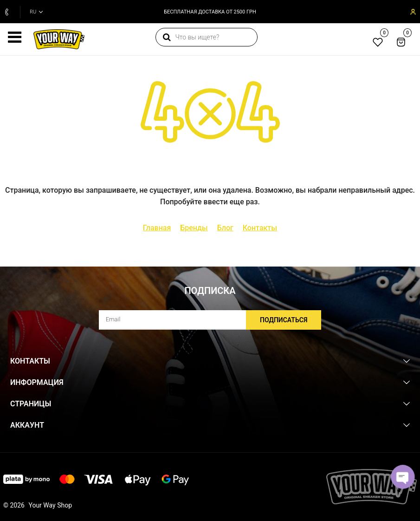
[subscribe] (210, 320)
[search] (207, 37)
